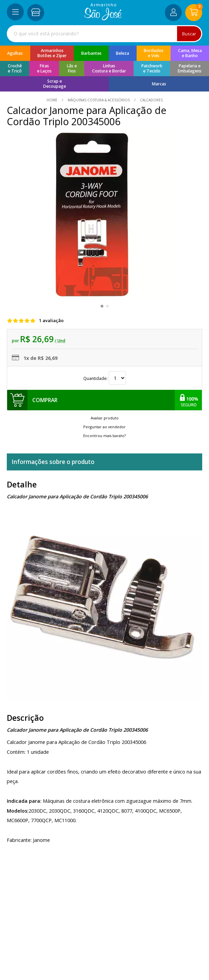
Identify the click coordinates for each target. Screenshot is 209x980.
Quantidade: (104, 378)
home (53, 100)
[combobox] (104, 34)
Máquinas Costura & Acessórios (99, 100)
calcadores (151, 100)
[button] (102, 306)
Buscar (189, 34)
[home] (103, 19)
